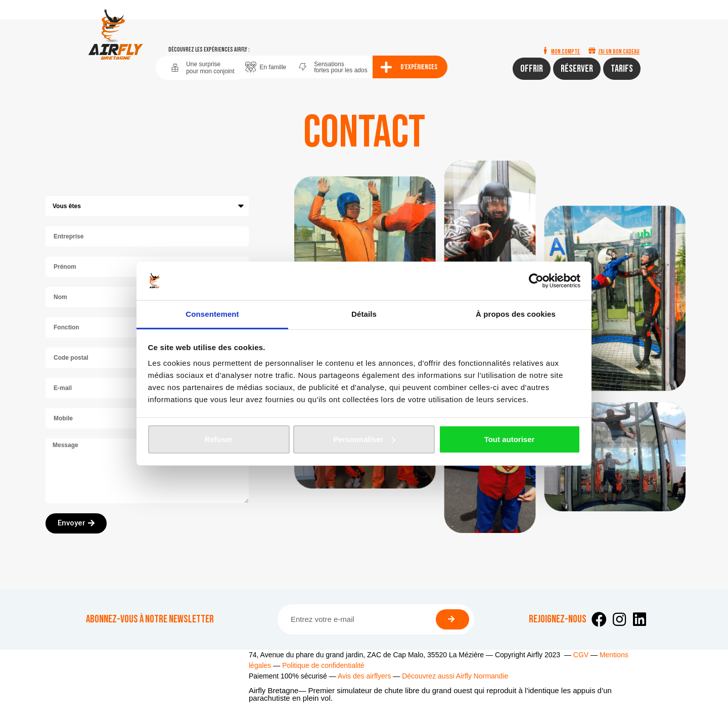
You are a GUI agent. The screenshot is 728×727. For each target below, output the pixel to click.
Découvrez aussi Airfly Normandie (455, 676)
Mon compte (565, 52)
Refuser (219, 439)
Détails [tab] (364, 314)
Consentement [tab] (212, 314)
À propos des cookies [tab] (516, 314)
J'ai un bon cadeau (619, 52)
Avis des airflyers (365, 676)
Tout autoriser (510, 439)
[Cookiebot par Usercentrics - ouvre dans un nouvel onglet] (536, 281)
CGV (581, 655)
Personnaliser (364, 439)
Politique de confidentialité (323, 665)
